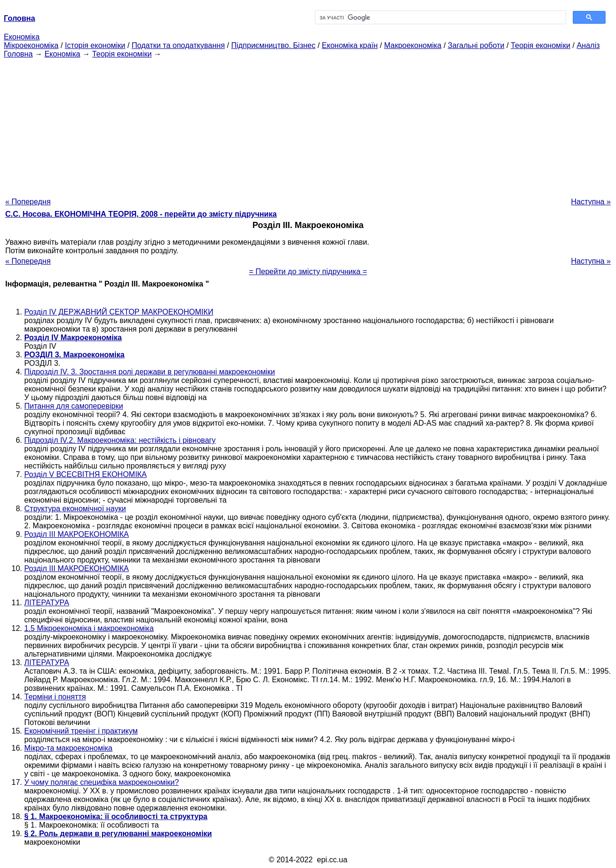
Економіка (22, 37)
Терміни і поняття (55, 697)
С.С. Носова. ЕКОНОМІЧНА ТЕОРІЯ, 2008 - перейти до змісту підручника (141, 214)
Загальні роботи (476, 45)
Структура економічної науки (75, 509)
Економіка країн (350, 45)
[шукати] (440, 18)
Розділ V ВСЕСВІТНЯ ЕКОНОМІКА (85, 474)
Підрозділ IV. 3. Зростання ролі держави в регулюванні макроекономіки (150, 372)
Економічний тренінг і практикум (81, 731)
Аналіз (588, 45)
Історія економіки (95, 45)
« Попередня (28, 202)
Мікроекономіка (31, 45)
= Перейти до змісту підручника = (308, 272)
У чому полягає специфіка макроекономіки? (102, 782)
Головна (18, 54)
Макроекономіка (413, 45)
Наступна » (591, 202)
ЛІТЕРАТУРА (47, 603)
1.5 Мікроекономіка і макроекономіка (89, 628)
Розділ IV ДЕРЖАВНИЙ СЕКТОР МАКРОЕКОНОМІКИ (119, 312)
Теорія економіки (540, 45)
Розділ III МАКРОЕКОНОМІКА (76, 534)
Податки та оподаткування (178, 45)
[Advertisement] (308, 125)
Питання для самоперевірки (74, 406)
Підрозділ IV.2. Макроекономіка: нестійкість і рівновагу (120, 440)
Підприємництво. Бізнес (274, 45)
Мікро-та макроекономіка (68, 748)
